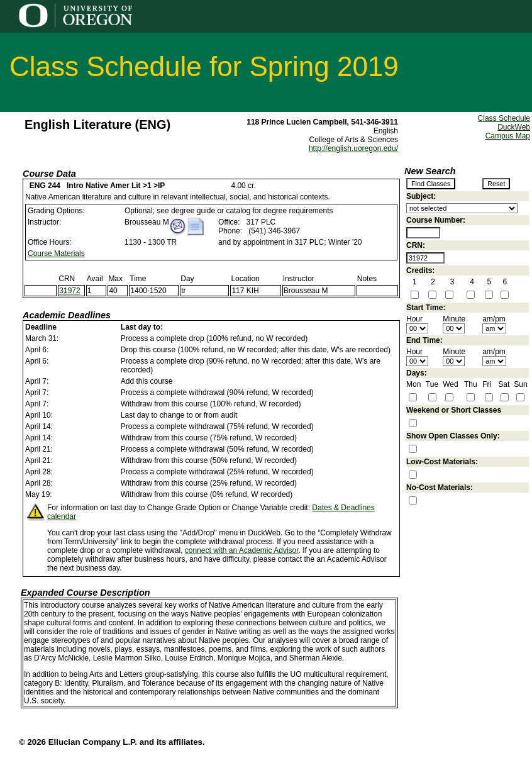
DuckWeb (514, 127)
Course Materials (56, 254)
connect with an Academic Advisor (242, 550)
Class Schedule (504, 118)
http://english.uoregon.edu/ (353, 148)
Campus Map (508, 136)
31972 (69, 291)
